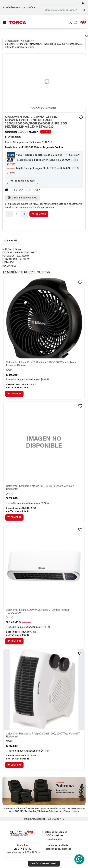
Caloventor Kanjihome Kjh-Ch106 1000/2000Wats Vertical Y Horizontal (40, 487)
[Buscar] (84, 10)
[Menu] (5, 23)
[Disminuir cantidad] (9, 214)
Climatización (12, 41)
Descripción (11, 241)
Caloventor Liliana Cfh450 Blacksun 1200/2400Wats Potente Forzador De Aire (41, 364)
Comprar (40, 214)
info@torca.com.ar (58, 849)
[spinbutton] (17, 214)
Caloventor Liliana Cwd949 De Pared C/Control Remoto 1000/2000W (38, 611)
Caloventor (27, 41)
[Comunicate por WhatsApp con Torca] (79, 859)
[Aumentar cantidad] (25, 214)
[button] (87, 36)
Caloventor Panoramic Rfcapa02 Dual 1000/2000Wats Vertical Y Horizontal (43, 735)
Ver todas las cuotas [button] (22, 181)
